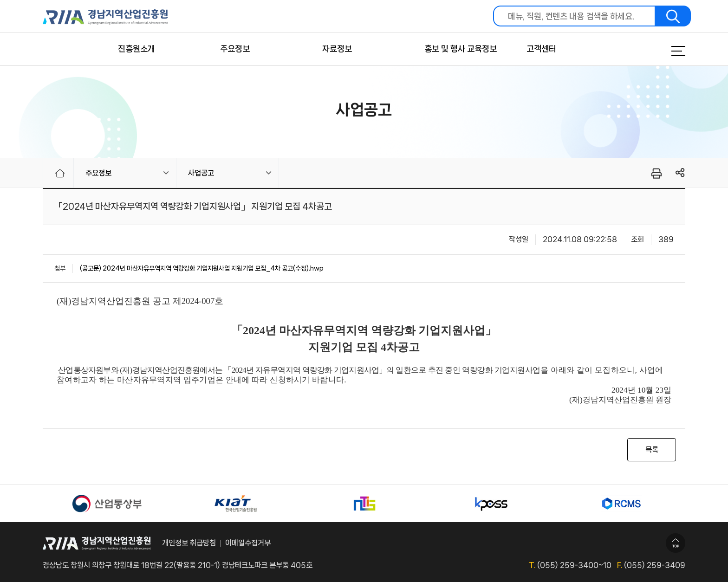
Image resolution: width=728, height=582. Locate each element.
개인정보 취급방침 (189, 543)
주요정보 (235, 49)
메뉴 (667, 51)
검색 (673, 16)
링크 (680, 173)
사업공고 (201, 173)
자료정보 (337, 49)
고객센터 (541, 49)
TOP (676, 543)
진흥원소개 (136, 49)
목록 (652, 449)
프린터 (656, 173)
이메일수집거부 (248, 543)
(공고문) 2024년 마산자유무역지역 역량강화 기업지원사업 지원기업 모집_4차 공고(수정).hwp (202, 268)
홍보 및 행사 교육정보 (461, 49)
